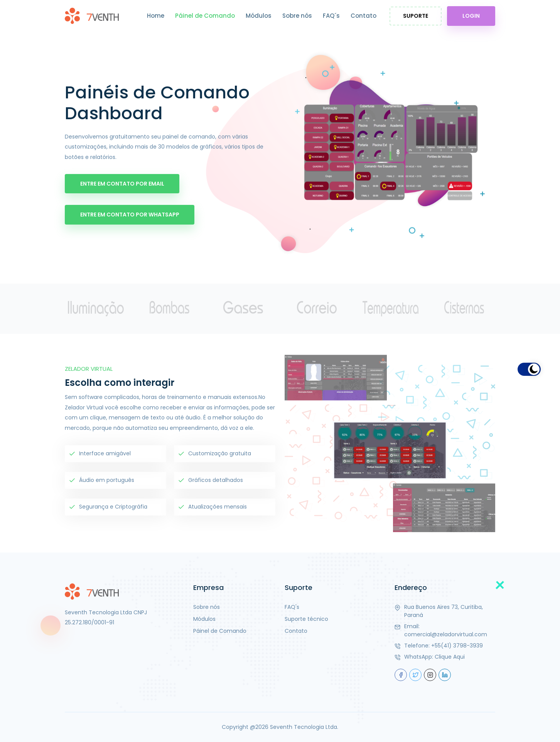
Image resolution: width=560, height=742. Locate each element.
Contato (363, 16)
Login (471, 16)
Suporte (416, 16)
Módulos (259, 16)
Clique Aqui (450, 657)
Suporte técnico (306, 619)
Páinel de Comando (205, 16)
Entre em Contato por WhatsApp (130, 215)
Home (156, 16)
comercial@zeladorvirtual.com (446, 634)
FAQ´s (331, 16)
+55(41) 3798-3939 (457, 646)
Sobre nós (297, 16)
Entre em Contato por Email (122, 183)
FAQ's (292, 607)
